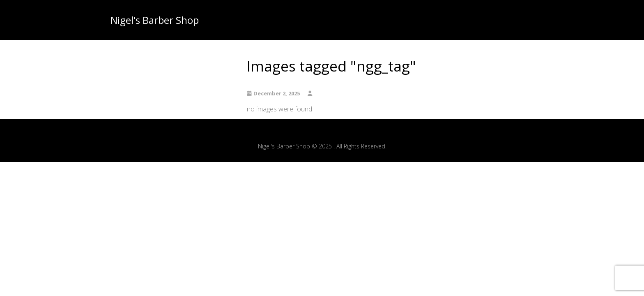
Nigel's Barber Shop (155, 20)
